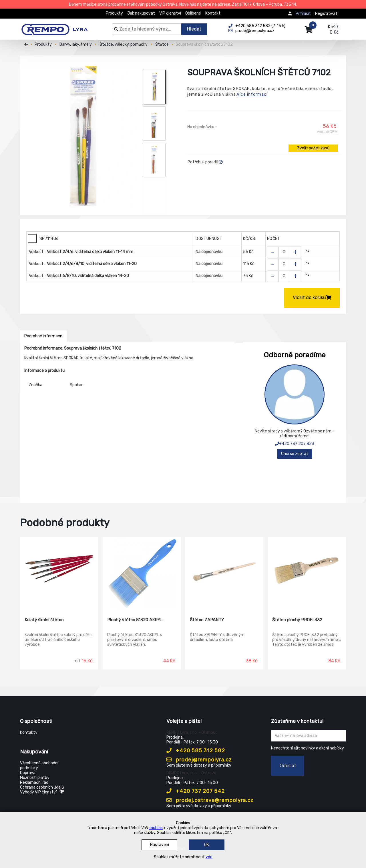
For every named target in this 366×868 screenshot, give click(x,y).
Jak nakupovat (141, 13)
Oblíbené (193, 13)
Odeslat (288, 766)
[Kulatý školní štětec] (59, 573)
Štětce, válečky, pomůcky (124, 44)
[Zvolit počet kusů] (284, 252)
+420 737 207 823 (295, 444)
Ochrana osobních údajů (42, 787)
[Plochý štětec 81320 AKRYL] (142, 573)
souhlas (156, 828)
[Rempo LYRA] (54, 26)
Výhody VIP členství (42, 792)
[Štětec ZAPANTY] (224, 573)
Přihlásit (303, 14)
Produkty (114, 13)
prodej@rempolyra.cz (199, 760)
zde (209, 857)
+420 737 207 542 (196, 791)
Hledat (194, 29)
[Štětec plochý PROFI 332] (307, 573)
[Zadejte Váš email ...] (309, 736)
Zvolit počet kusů (313, 148)
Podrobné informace (43, 336)
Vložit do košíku (312, 297)
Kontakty (29, 732)
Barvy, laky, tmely (76, 44)
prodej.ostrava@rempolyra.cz (210, 800)
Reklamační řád (34, 782)
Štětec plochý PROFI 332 (297, 620)
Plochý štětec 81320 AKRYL (135, 620)
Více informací (252, 94)
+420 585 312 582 (196, 751)
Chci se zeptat (295, 454)
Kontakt (213, 13)
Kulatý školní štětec (44, 620)
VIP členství (170, 13)
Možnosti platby (35, 778)
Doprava (28, 773)
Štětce (162, 44)
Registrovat (326, 14)
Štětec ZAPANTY (207, 620)
